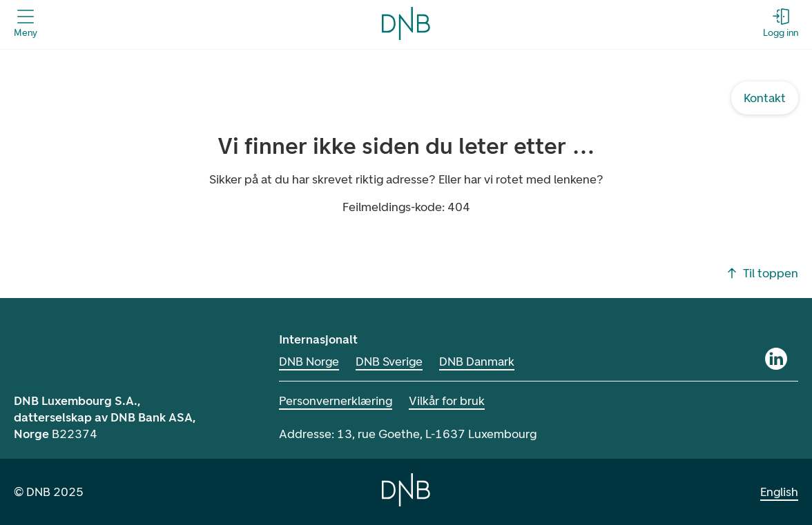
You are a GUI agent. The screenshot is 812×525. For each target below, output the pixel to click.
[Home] (406, 490)
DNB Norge (309, 361)
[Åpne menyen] (26, 23)
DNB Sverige (389, 361)
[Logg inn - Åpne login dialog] (781, 23)
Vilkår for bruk (447, 401)
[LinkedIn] (776, 359)
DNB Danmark (477, 361)
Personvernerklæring (336, 401)
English (779, 492)
